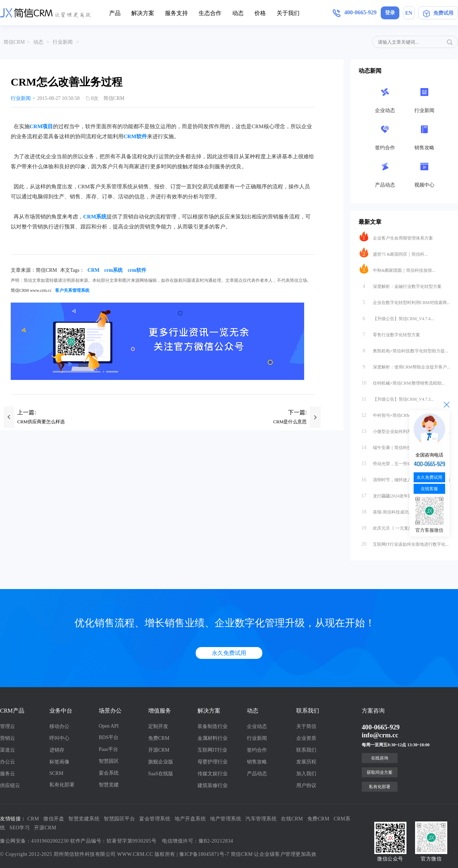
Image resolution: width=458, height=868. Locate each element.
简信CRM (14, 42)
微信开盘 (54, 819)
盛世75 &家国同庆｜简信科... (394, 252)
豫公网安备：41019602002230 (34, 841)
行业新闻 (63, 42)
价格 (260, 13)
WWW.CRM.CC (135, 854)
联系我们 (306, 750)
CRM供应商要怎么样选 (41, 422)
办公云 (8, 762)
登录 (390, 13)
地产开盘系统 (190, 819)
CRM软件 (135, 136)
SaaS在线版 (161, 774)
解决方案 (143, 13)
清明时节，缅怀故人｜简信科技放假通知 (405, 478)
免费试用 (438, 14)
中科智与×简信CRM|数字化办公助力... (402, 414)
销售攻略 (257, 762)
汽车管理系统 (261, 819)
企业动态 (257, 726)
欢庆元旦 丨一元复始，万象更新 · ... (400, 526)
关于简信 (306, 726)
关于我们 (288, 13)
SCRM (56, 773)
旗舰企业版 (161, 762)
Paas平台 (108, 749)
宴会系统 (109, 773)
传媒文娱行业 (213, 774)
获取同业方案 (380, 772)
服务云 (8, 774)
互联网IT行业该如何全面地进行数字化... (404, 542)
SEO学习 (20, 828)
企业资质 (306, 738)
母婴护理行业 (213, 762)
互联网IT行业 (212, 750)
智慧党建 (109, 785)
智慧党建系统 (84, 819)
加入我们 (306, 774)
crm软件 (137, 270)
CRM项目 (42, 126)
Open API (109, 726)
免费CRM (159, 738)
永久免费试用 (229, 653)
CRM (93, 270)
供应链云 (10, 785)
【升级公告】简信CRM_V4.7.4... (397, 317)
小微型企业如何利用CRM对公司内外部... (405, 430)
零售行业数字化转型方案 (390, 333)
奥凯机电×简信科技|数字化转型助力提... (404, 349)
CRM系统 (95, 217)
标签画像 (59, 762)
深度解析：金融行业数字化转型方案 (401, 285)
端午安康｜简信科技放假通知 (394, 446)
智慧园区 (109, 761)
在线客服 (429, 489)
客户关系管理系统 (72, 290)
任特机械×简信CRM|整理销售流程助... (402, 381)
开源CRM (159, 750)
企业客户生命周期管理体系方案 (396, 236)
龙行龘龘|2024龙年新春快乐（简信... (400, 494)
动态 (238, 13)
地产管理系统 (226, 819)
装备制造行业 (213, 726)
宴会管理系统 (155, 819)
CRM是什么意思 (290, 422)
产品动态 (257, 774)
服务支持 (176, 13)
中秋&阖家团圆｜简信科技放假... (397, 269)
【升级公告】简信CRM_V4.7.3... (397, 397)
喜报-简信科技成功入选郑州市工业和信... (405, 510)
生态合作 (210, 13)
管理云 (8, 726)
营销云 (8, 738)
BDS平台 (109, 737)
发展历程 (306, 762)
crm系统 (113, 270)
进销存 (57, 750)
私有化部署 (62, 785)
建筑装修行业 (213, 785)
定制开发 (158, 726)
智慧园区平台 (119, 819)
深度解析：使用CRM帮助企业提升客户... (405, 365)
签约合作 (257, 750)
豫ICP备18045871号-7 (204, 854)
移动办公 (59, 726)
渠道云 (8, 750)
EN (409, 13)
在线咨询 (380, 758)
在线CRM (292, 819)
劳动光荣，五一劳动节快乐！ (394, 462)
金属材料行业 (213, 738)
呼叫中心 (59, 738)
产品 (115, 13)
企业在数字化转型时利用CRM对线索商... (405, 301)
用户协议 (306, 785)
